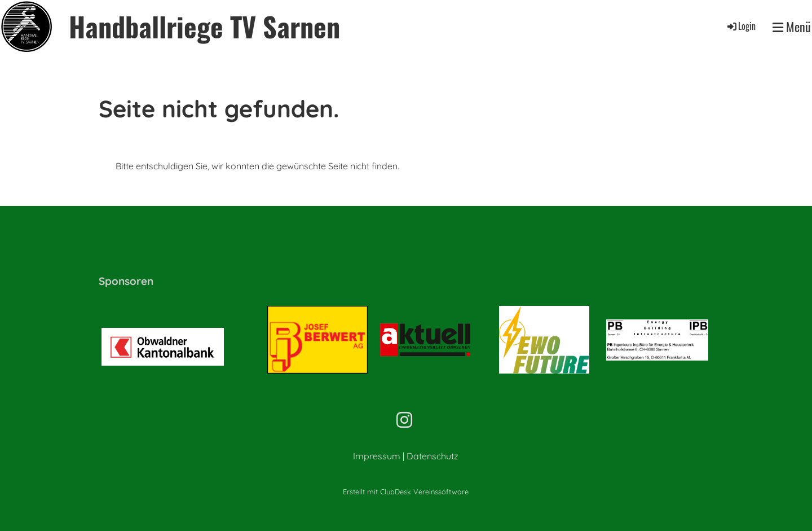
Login (741, 26)
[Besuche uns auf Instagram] (404, 420)
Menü (792, 27)
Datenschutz (433, 456)
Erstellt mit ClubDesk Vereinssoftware (406, 491)
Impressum (377, 456)
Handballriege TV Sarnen (204, 26)
